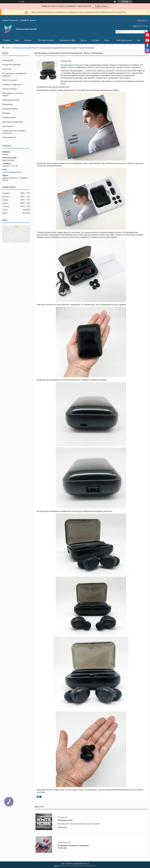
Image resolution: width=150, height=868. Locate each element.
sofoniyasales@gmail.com (12, 172)
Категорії (28, 40)
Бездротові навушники (12, 65)
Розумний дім (8, 60)
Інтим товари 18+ (9, 137)
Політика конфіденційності (87, 866)
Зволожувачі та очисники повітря (13, 94)
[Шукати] (145, 32)
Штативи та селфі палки (12, 85)
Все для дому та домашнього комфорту (14, 75)
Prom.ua (86, 864)
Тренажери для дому (11, 100)
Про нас (84, 40)
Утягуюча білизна (9, 89)
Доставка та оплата (46, 40)
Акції (17, 40)
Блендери (6, 113)
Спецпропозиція (9, 118)
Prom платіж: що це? (124, 40)
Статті (107, 40)
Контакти (96, 40)
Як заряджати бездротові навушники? (73, 845)
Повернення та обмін (67, 40)
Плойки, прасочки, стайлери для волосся (14, 132)
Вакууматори (8, 104)
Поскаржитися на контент (68, 866)
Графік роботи (101, 6)
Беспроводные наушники (72, 65)
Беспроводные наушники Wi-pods (25, 48)
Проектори (7, 69)
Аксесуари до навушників (13, 122)
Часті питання (8, 126)
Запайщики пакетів (10, 109)
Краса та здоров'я (10, 80)
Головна (7, 40)
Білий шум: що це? (65, 820)
